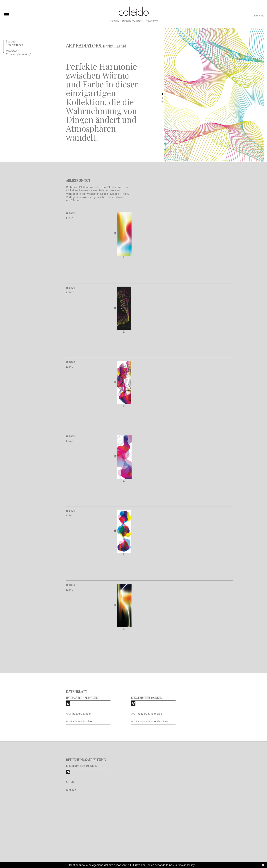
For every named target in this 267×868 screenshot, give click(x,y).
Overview (258, 15)
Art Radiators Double (79, 721)
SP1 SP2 (72, 790)
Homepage (114, 21)
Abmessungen (15, 45)
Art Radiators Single (78, 714)
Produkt (11, 41)
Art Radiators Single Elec (146, 714)
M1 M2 (70, 782)
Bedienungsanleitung (18, 54)
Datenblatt (12, 51)
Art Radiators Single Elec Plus (149, 721)
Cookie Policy (186, 865)
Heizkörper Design (132, 21)
